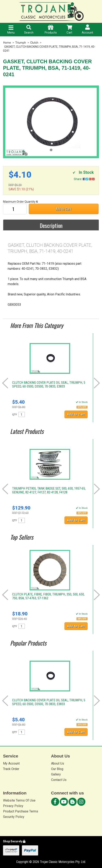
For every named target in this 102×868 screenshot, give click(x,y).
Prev (5, 383)
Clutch (34, 43)
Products (51, 30)
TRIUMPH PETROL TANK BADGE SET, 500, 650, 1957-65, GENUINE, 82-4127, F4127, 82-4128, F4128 (49, 490)
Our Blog (57, 769)
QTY (14, 415)
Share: (84, 179)
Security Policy (14, 817)
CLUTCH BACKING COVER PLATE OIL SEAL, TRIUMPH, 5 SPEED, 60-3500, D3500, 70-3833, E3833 (49, 384)
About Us (58, 763)
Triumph (21, 43)
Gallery (56, 774)
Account (87, 29)
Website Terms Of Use (19, 800)
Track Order (11, 769)
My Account (11, 763)
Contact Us (59, 780)
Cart (69, 30)
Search (29, 30)
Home (7, 43)
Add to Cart (64, 209)
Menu (11, 30)
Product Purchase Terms (21, 811)
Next (97, 383)
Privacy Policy (13, 806)
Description (51, 225)
